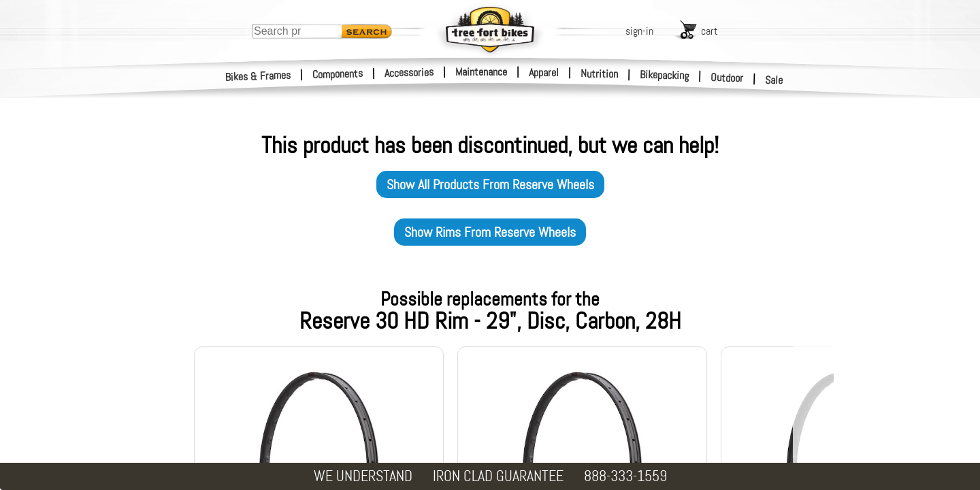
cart (709, 31)
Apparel (544, 72)
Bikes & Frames (258, 76)
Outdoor (727, 78)
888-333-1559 (625, 476)
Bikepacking (665, 75)
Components (338, 74)
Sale (774, 80)
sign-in (639, 31)
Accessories (409, 72)
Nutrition (599, 73)
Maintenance (481, 72)
